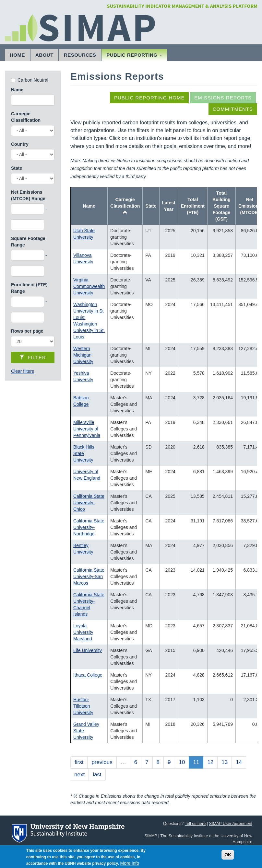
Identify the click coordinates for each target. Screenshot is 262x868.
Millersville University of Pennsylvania (87, 429)
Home (17, 55)
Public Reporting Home (149, 98)
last (97, 775)
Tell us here (195, 824)
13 (225, 762)
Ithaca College (88, 675)
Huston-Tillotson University (83, 706)
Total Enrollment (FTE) (193, 206)
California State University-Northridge (89, 527)
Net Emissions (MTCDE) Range (28, 195)
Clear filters (23, 371)
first (79, 762)
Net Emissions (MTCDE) (250, 206)
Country (20, 144)
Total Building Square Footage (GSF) (221, 206)
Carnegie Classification (26, 117)
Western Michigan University (83, 355)
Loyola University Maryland (83, 632)
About (44, 55)
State (17, 168)
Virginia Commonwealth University (89, 286)
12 (210, 762)
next (79, 775)
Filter (33, 357)
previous (102, 762)
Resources (80, 55)
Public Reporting (134, 55)
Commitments (233, 109)
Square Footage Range (28, 242)
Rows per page (27, 331)
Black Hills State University (84, 453)
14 (239, 762)
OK (228, 857)
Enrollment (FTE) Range (29, 288)
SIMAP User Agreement (231, 824)
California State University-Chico (89, 503)
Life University (88, 650)
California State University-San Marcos (89, 577)
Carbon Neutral (33, 80)
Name (17, 90)
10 (182, 762)
